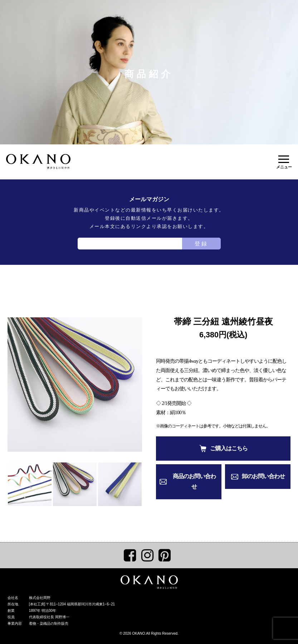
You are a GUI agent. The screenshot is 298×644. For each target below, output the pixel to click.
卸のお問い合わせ (263, 476)
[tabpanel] (75, 385)
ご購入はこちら (229, 448)
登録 (201, 244)
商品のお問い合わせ (194, 481)
